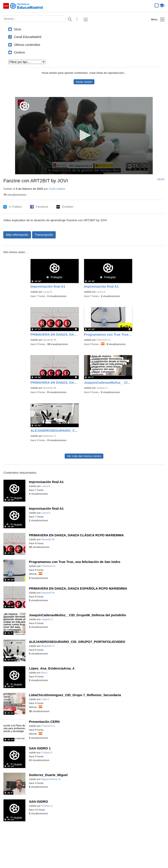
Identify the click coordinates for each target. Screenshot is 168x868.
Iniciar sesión (84, 82)
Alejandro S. (50, 436)
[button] (84, 135)
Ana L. (45, 673)
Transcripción (44, 235)
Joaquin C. (103, 388)
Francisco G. (49, 726)
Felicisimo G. (104, 340)
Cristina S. (47, 752)
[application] (84, 136)
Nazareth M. (50, 340)
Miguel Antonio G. (51, 779)
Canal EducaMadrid (28, 37)
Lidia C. (46, 699)
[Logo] (24, 106)
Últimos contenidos (27, 45)
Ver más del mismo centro (84, 456)
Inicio (18, 29)
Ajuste (161, 179)
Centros (19, 52)
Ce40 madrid (57, 189)
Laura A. (48, 292)
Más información (17, 235)
